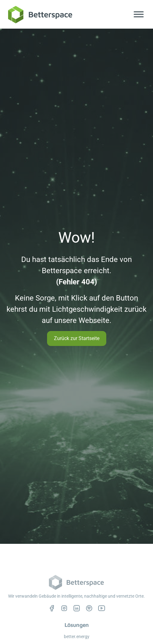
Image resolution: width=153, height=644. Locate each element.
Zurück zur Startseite (77, 338)
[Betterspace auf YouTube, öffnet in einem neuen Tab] (102, 608)
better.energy (77, 637)
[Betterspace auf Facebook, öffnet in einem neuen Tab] (52, 608)
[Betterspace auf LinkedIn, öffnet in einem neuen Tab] (77, 608)
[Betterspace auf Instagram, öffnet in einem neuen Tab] (64, 608)
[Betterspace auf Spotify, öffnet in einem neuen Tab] (89, 608)
